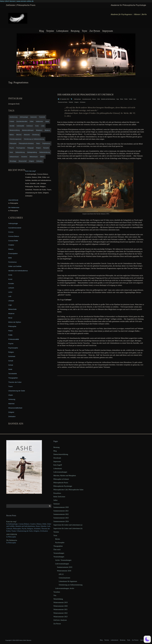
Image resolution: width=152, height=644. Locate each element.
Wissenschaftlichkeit (15, 408)
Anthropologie (77, 99)
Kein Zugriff (58, 465)
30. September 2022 (64, 99)
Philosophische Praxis (61, 483)
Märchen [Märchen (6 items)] (19, 135)
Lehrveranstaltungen (60, 472)
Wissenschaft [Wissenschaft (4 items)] (23, 161)
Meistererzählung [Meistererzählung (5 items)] (15, 130)
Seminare (57, 504)
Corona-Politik (13, 241)
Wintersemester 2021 (61, 610)
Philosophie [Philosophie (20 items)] (13, 143)
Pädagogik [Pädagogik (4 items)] (31, 148)
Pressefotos (57, 493)
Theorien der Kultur (63, 102)
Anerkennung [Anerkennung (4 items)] (13, 117)
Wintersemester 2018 (64, 571)
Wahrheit (71, 102)
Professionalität (14, 339)
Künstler (11, 284)
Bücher (58, 539)
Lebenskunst (62, 31)
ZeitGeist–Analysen (60, 620)
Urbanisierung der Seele (17, 391)
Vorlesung (12, 399)
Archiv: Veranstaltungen (63, 560)
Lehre (10, 292)
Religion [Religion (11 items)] (38, 148)
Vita (55, 595)
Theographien (13, 378)
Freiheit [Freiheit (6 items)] (12, 121)
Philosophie (12, 326)
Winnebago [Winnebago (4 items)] (13, 161)
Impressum (108, 31)
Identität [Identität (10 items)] (12, 126)
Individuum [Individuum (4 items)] (30, 126)
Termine (50, 31)
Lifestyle (11, 301)
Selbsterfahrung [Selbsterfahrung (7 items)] (20, 152)
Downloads (57, 458)
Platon (11, 331)
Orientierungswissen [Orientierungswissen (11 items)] (16, 139)
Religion (11, 352)
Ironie (10, 275)
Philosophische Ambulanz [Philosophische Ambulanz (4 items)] (26, 143)
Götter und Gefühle (15, 266)
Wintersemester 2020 (61, 606)
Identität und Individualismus (108, 99)
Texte (84, 31)
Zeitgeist (76, 102)
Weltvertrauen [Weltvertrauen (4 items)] (34, 157)
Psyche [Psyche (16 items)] (12, 148)
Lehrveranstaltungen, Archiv (65, 588)
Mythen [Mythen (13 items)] (12, 135)
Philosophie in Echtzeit (61, 479)
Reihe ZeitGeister (59, 497)
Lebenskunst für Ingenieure (68, 581)
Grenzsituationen (64, 578)
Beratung (75, 31)
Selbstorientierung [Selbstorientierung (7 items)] (45, 152)
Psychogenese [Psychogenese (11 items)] (21, 148)
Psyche (11, 344)
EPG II (61, 574)
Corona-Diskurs (14, 236)
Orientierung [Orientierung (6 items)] (36, 135)
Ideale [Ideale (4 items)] (47, 121)
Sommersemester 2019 (65, 567)
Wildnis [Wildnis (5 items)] (42, 157)
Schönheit (12, 356)
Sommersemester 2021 (61, 511)
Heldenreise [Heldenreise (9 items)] (39, 121)
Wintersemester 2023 (61, 617)
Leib (10, 296)
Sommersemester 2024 (61, 521)
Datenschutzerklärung (61, 454)
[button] (147, 639)
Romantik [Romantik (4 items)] (46, 148)
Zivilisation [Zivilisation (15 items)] (39, 161)
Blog (41, 31)
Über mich (57, 550)
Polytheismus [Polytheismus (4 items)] (46, 143)
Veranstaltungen (59, 553)
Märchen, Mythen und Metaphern (65, 476)
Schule (11, 365)
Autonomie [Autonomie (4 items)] (34, 117)
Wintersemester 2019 (61, 602)
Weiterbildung (58, 599)
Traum (11, 386)
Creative (11, 245)
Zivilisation (83, 102)
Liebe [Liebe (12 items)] (43, 126)
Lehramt (11, 288)
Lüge (118, 99)
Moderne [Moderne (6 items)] (47, 130)
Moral (122, 99)
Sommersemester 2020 (61, 507)
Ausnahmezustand (87, 99)
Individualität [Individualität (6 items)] (20, 126)
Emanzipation (13, 253)
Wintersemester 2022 (61, 613)
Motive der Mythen (15, 322)
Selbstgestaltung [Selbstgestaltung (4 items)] (32, 152)
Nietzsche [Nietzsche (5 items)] (27, 135)
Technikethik (13, 374)
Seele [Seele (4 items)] (11, 152)
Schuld (131, 99)
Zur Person (95, 31)
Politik (126, 99)
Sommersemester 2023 (61, 518)
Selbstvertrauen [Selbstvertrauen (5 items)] (14, 157)
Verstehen (57, 592)
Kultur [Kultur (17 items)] (37, 126)
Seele (135, 99)
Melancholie (12, 309)
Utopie (11, 395)
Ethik (99, 99)
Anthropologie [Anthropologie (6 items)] (24, 117)
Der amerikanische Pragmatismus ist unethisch (85, 95)
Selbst (55, 500)
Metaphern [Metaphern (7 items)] (39, 130)
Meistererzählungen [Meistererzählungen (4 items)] (28, 130)
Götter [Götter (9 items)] (32, 121)
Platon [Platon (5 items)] (38, 143)
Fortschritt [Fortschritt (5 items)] (42, 117)
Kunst (10, 279)
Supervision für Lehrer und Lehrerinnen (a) (68, 525)
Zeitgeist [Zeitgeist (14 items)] (31, 161)
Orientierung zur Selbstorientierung (71, 585)
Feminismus (12, 262)
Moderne (11, 314)
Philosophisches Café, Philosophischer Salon (68, 490)
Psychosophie (13, 348)
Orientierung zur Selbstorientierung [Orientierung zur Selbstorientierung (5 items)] (34, 139)
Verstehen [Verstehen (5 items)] (24, 157)
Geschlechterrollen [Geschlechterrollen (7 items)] (22, 121)
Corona (11, 232)
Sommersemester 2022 (61, 514)
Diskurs (94, 99)
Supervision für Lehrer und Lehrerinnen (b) (68, 528)
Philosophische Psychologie (63, 486)
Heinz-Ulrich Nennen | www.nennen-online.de (17, 1)
